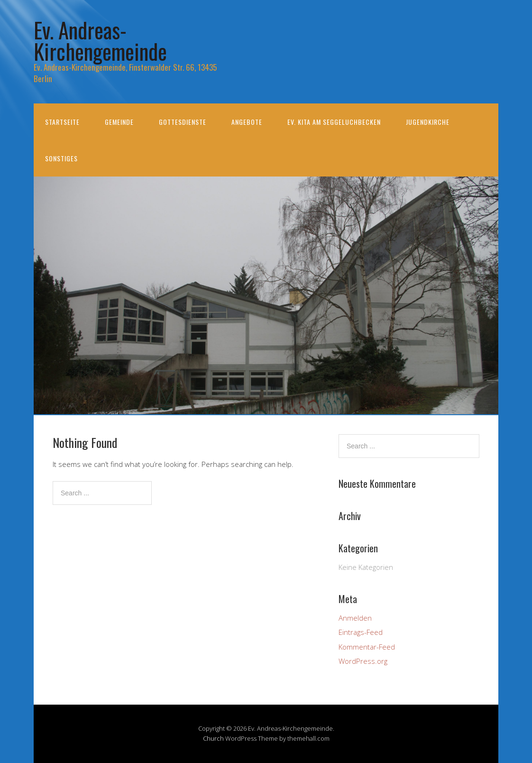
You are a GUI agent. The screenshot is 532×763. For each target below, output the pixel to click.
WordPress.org (363, 661)
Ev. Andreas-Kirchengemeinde (100, 40)
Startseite (62, 122)
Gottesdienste (183, 122)
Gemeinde (119, 122)
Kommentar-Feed (367, 647)
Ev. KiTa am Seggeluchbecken (334, 122)
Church (213, 738)
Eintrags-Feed (361, 632)
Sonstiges (61, 158)
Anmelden (355, 618)
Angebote (247, 122)
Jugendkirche (428, 122)
